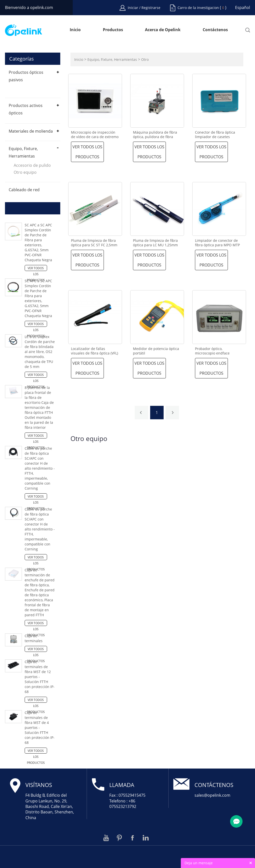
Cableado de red (24, 190)
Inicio (75, 30)
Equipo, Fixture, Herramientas (112, 59)
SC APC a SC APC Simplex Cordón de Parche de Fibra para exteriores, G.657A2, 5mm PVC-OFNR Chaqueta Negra (38, 242)
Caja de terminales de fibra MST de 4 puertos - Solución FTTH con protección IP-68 (40, 728)
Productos (113, 30)
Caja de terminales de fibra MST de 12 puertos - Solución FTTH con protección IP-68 (40, 677)
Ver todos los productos (36, 268)
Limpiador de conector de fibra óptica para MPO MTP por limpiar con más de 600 (218, 245)
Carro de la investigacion (198, 8)
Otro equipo (25, 172)
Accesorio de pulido (32, 165)
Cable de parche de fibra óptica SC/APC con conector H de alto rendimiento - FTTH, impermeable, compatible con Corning (40, 468)
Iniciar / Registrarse (144, 8)
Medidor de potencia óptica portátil (156, 351)
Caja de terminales (34, 638)
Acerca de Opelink (163, 30)
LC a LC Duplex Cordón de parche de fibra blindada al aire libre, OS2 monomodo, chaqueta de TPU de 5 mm (40, 352)
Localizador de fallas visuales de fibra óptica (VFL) (95, 351)
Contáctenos (215, 30)
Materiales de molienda (31, 131)
